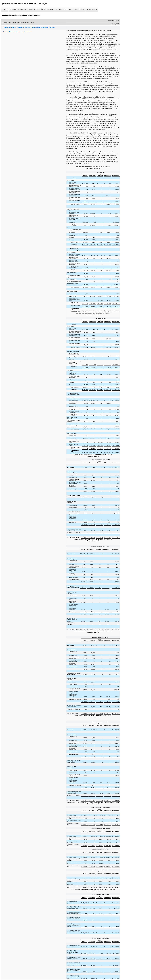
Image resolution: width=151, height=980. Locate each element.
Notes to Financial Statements (41, 9)
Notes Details (92, 9)
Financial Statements (18, 9)
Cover (5, 9)
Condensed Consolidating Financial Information (17, 32)
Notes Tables (79, 9)
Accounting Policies (63, 9)
